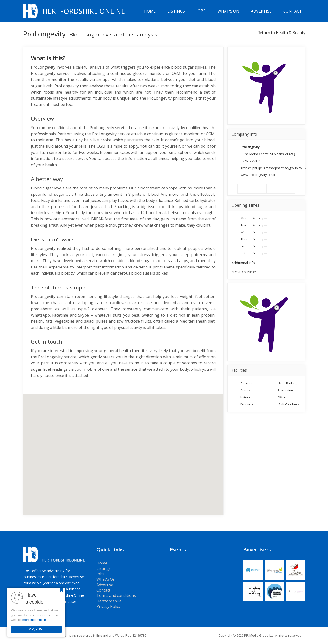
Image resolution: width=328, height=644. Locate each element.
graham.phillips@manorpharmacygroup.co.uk (273, 168)
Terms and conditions (116, 595)
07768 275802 (250, 161)
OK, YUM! (36, 629)
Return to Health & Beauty (281, 33)
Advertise (261, 11)
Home (150, 11)
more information (34, 620)
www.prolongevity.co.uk (258, 175)
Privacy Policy (109, 606)
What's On (228, 11)
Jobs (201, 11)
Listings (176, 11)
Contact (293, 11)
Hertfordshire (109, 601)
